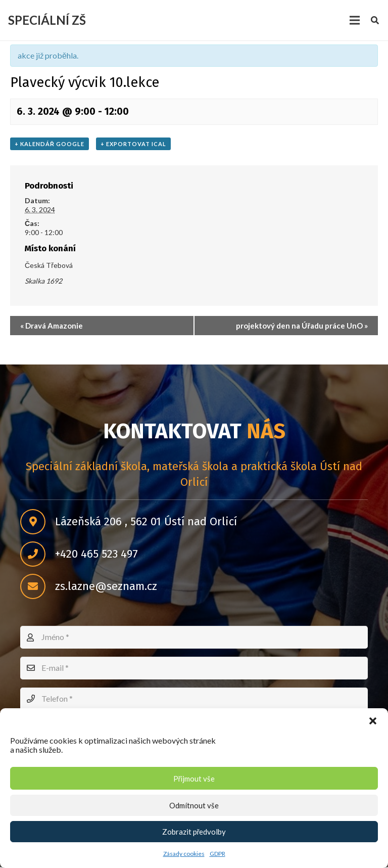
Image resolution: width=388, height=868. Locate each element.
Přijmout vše (194, 779)
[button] (373, 721)
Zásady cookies (184, 854)
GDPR (217, 854)
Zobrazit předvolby (194, 832)
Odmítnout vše (194, 805)
